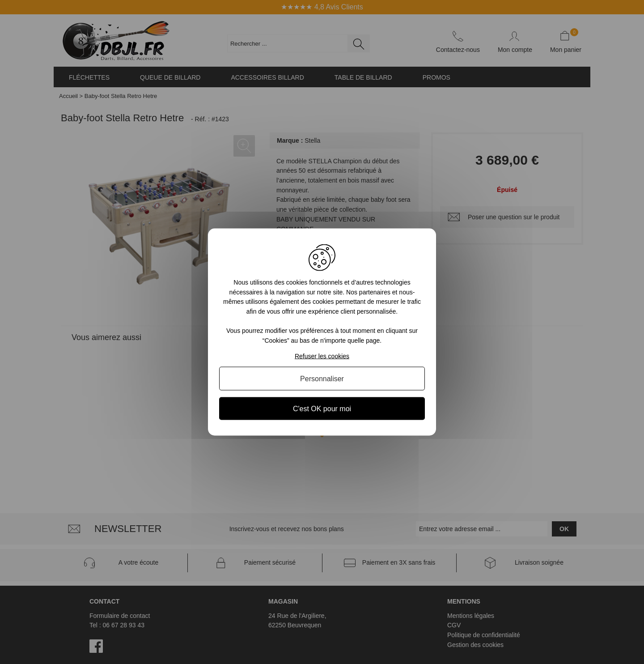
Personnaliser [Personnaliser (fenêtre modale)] (322, 378)
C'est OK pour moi (322, 408)
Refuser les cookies (322, 356)
